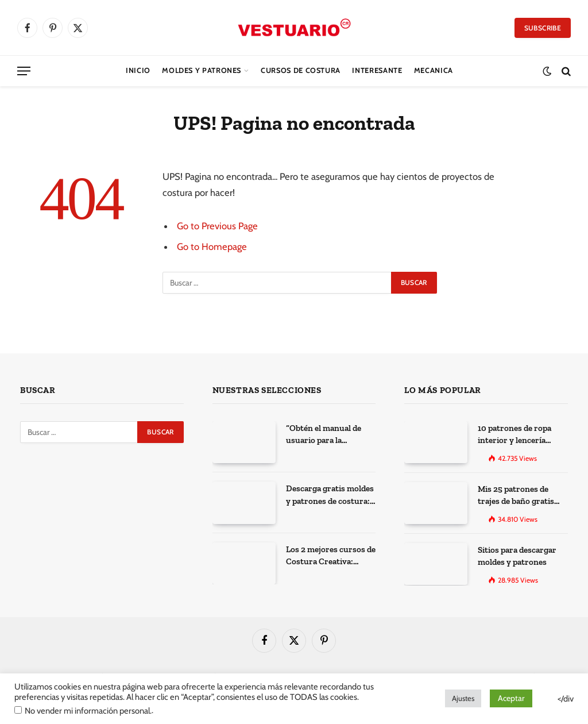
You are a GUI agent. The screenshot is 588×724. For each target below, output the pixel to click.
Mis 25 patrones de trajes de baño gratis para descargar (516, 496)
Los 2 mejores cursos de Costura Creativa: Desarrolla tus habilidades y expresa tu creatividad (331, 556)
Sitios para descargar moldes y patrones (517, 556)
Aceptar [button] (511, 698)
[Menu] (24, 71)
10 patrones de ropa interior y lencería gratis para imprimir (516, 435)
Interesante (377, 70)
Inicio (138, 70)
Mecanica (434, 70)
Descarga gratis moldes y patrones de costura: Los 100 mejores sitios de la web (330, 495)
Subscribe (543, 28)
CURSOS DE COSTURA (301, 70)
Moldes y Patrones (202, 70)
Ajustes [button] (463, 698)
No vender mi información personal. (88, 711)
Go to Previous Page (217, 226)
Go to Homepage (212, 247)
